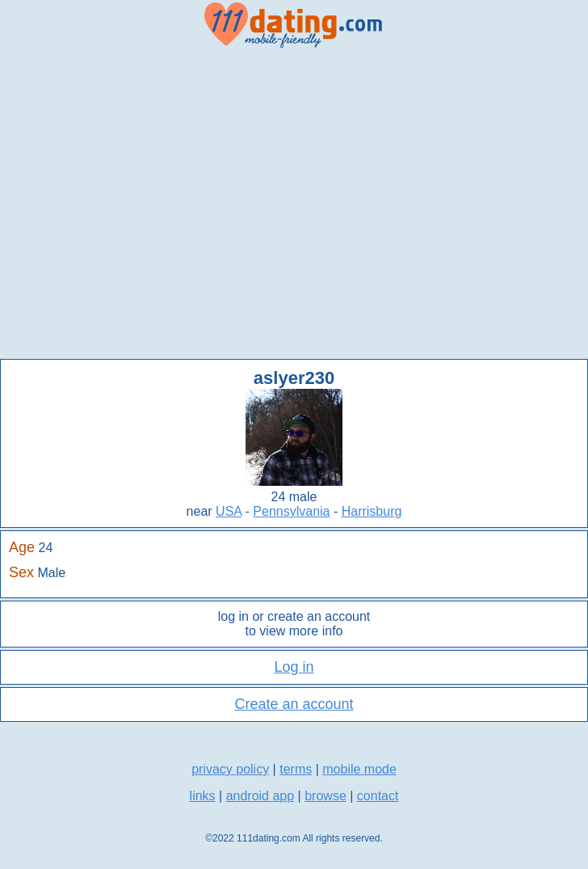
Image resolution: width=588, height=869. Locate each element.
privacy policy (230, 769)
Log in (294, 667)
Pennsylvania (291, 511)
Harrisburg (372, 511)
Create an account (294, 704)
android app (260, 796)
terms (296, 769)
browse (325, 796)
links (203, 796)
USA (229, 511)
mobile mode (359, 769)
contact (378, 796)
